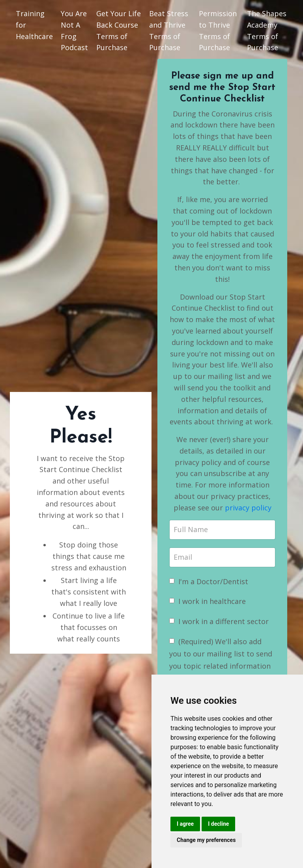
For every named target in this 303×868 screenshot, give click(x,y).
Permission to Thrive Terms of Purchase (218, 30)
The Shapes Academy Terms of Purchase (267, 30)
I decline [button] (218, 824)
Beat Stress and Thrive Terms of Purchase (169, 30)
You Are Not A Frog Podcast (74, 30)
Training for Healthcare (34, 25)
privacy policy (248, 508)
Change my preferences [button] (206, 840)
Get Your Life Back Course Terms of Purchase (119, 30)
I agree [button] (185, 824)
